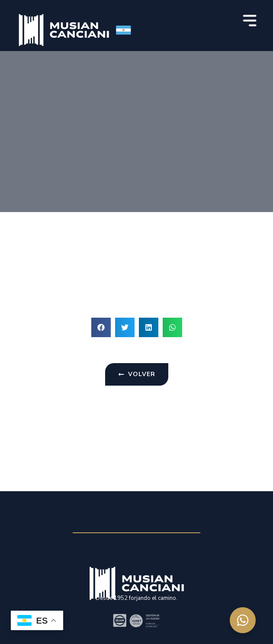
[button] (101, 327)
